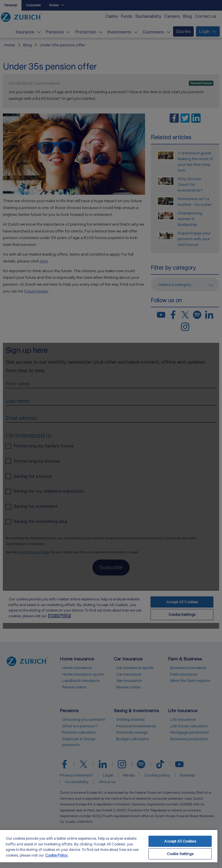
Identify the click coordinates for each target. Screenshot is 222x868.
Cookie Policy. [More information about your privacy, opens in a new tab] (57, 855)
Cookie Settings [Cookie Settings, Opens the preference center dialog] (180, 854)
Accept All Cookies (180, 841)
